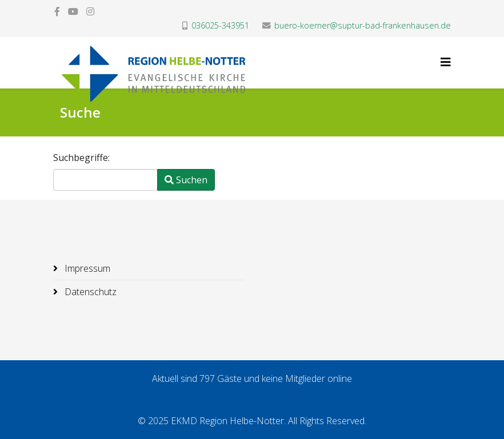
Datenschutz (89, 292)
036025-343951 (220, 25)
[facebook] (57, 11)
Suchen (186, 180)
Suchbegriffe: (81, 158)
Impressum (86, 268)
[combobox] (105, 180)
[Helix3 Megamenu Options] (446, 62)
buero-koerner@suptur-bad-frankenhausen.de (363, 25)
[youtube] (73, 11)
